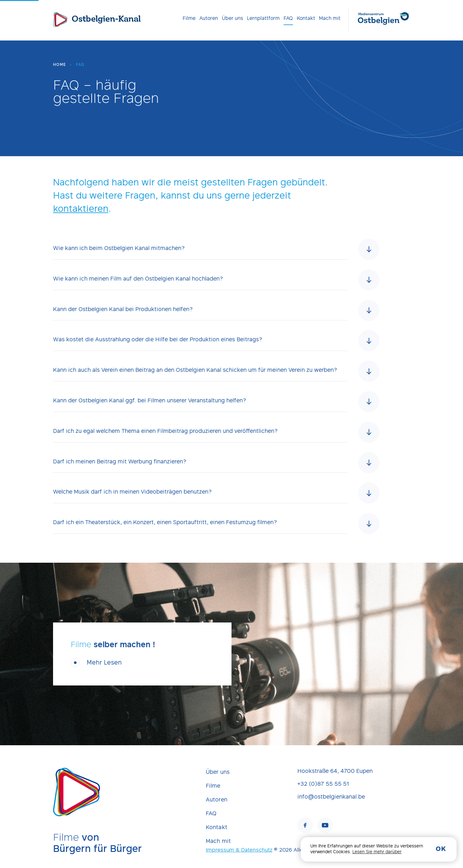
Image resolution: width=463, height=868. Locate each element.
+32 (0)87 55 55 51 (323, 784)
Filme (189, 19)
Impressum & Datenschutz (239, 850)
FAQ (288, 19)
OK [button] (441, 850)
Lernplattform (263, 19)
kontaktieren (81, 210)
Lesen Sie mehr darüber (377, 852)
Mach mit (330, 19)
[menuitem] (189, 19)
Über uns (232, 19)
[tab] (216, 257)
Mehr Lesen (104, 671)
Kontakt (306, 19)
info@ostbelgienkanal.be (331, 797)
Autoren (209, 19)
